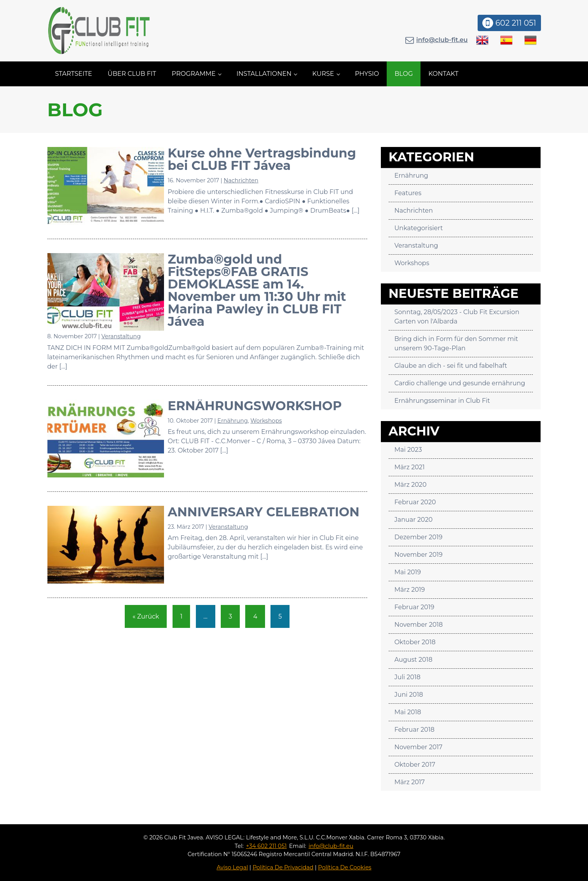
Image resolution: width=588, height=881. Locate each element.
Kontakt (443, 74)
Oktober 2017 (415, 765)
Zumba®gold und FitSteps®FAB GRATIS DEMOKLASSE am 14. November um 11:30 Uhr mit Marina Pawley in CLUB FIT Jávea (257, 290)
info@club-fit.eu (442, 40)
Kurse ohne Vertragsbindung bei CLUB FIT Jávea (262, 159)
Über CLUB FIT (132, 74)
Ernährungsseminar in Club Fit (442, 401)
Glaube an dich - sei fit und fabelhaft (451, 366)
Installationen (264, 74)
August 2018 (414, 660)
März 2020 (411, 485)
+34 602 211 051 (266, 846)
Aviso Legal (232, 867)
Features (408, 193)
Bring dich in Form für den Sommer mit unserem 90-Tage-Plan (456, 343)
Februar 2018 (414, 730)
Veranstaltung (121, 336)
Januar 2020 (414, 520)
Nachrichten (241, 180)
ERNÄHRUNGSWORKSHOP (255, 406)
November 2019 (419, 555)
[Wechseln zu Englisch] (482, 40)
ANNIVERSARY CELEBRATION (264, 512)
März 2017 (410, 782)
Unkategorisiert (419, 228)
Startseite (74, 74)
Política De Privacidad (283, 867)
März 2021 (410, 467)
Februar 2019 (414, 607)
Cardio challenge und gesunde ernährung (460, 383)
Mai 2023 (408, 450)
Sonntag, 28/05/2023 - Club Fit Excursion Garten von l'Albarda (457, 317)
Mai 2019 (408, 572)
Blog (404, 74)
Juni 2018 (409, 695)
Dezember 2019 (419, 537)
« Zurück (146, 616)
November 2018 (419, 625)
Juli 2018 (407, 677)
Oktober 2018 (415, 642)
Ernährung (232, 421)
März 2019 (410, 590)
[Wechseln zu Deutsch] (530, 40)
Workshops (266, 421)
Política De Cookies (345, 867)
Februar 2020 (415, 502)
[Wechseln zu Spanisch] (506, 40)
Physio (367, 74)
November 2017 (419, 747)
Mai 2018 (408, 712)
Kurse (323, 74)
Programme (194, 74)
